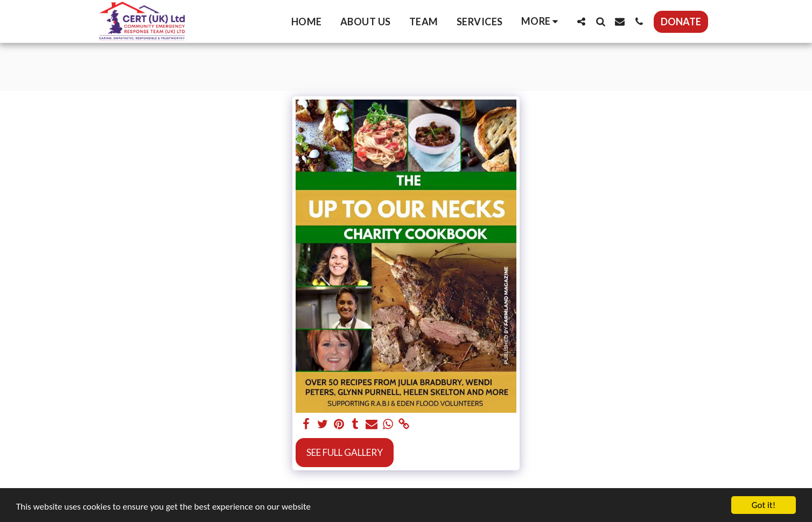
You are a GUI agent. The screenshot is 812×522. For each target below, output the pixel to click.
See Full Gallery (345, 452)
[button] (581, 21)
